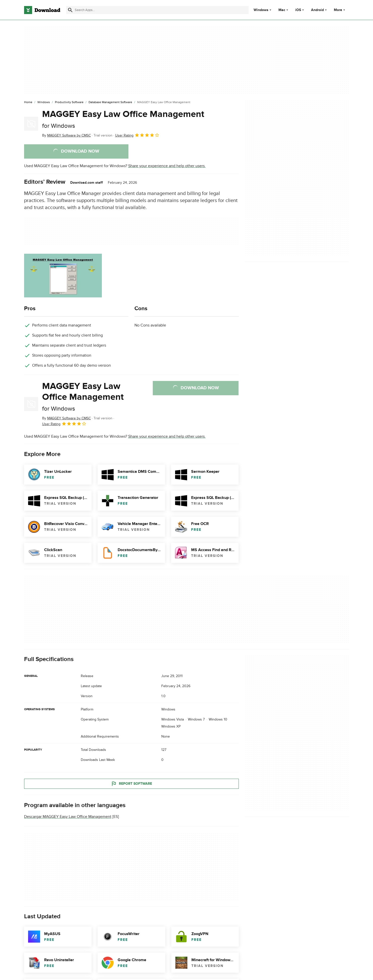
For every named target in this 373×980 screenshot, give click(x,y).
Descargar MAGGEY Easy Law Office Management (68, 817)
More (340, 10)
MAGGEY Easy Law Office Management (123, 119)
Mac (282, 10)
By (66, 135)
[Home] (28, 102)
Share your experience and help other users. (167, 166)
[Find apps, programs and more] (157, 10)
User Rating (137, 135)
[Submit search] (70, 10)
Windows (261, 10)
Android (317, 10)
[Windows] (44, 102)
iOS (298, 10)
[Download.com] (42, 10)
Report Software (131, 783)
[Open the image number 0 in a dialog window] (63, 276)
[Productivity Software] (69, 102)
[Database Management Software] (110, 102)
